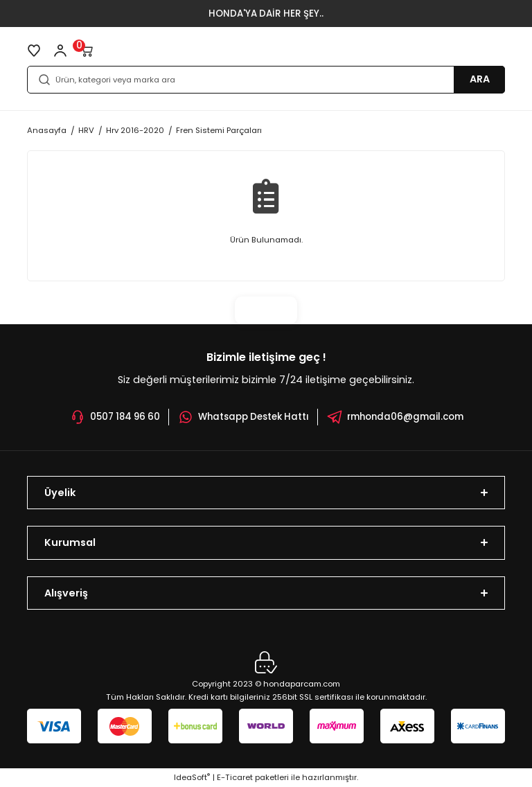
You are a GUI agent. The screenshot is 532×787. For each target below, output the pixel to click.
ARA (480, 79)
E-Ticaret (235, 777)
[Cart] (87, 51)
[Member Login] (60, 51)
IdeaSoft (192, 777)
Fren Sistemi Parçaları (219, 130)
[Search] (266, 80)
